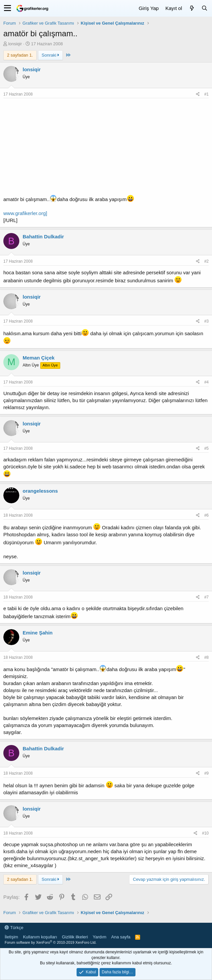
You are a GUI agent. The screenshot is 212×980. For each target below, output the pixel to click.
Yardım (100, 937)
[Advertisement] (106, 148)
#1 (207, 94)
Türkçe (14, 928)
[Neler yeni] (192, 8)
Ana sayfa (121, 937)
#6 (207, 515)
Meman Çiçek (39, 358)
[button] (7, 8)
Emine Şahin (38, 633)
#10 (205, 833)
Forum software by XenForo (51, 942)
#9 (207, 773)
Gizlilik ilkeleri (75, 937)
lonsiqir (15, 44)
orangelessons (40, 491)
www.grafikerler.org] (25, 213)
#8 (207, 657)
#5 (207, 448)
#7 (207, 597)
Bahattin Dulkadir (43, 237)
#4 (207, 382)
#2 (207, 261)
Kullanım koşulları (40, 937)
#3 (207, 321)
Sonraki (50, 55)
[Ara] (204, 8)
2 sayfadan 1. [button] (20, 55)
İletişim (11, 937)
